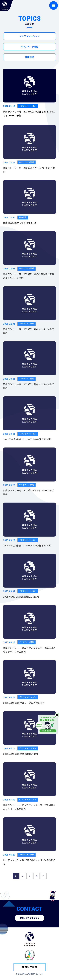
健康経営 (30, 57)
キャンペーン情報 (29, 47)
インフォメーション (30, 36)
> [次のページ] (43, 878)
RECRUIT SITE (29, 967)
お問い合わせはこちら (30, 918)
